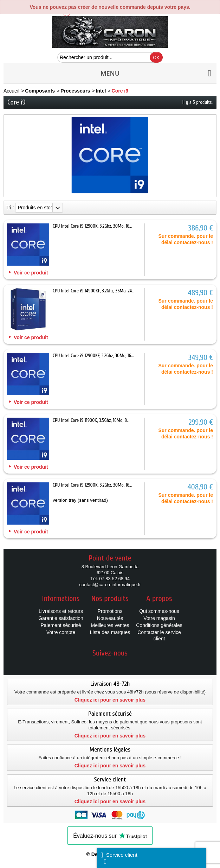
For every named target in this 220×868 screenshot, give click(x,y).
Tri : (10, 208)
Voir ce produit (31, 273)
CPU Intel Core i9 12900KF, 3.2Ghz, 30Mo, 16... (93, 356)
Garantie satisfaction (61, 618)
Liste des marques (110, 632)
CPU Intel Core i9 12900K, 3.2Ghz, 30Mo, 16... (92, 226)
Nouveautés (110, 618)
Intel (101, 91)
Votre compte (61, 632)
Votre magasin (159, 618)
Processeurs (75, 91)
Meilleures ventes (110, 625)
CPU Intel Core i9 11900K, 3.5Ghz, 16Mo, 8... (91, 420)
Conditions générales (159, 625)
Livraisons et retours (61, 611)
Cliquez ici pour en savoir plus (110, 700)
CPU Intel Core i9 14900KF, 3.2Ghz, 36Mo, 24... (93, 291)
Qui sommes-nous (159, 611)
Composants (40, 91)
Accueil (11, 91)
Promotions (110, 611)
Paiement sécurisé (61, 625)
